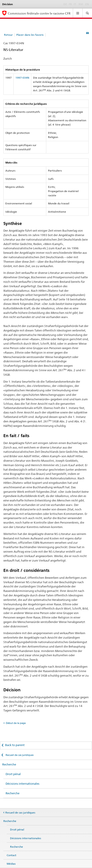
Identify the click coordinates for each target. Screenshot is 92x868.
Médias (11, 864)
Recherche (9, 764)
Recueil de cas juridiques (19, 755)
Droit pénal (13, 774)
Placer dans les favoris (30, 35)
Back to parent (15, 745)
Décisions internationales (22, 784)
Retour (8, 35)
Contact (11, 855)
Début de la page (16, 723)
